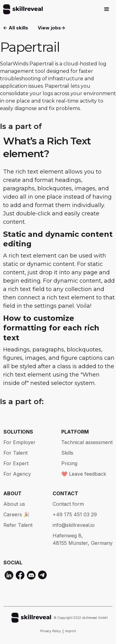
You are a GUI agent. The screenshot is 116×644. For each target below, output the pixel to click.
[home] (21, 9)
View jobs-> (52, 28)
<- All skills (16, 28)
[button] (107, 9)
